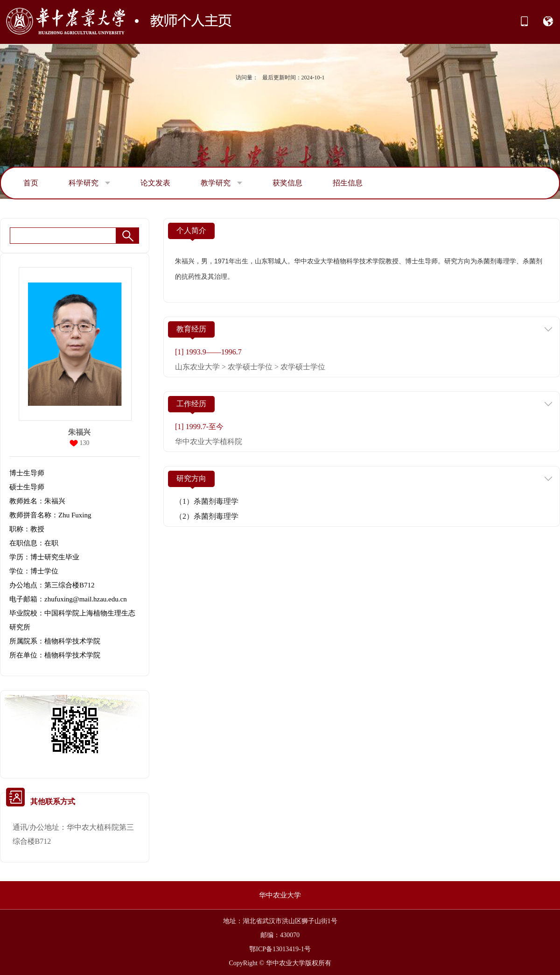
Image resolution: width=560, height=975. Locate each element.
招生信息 (348, 183)
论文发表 (155, 183)
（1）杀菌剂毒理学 (207, 501)
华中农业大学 (280, 895)
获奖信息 (287, 183)
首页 (31, 183)
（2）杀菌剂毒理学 (207, 516)
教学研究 (221, 183)
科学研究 (89, 183)
